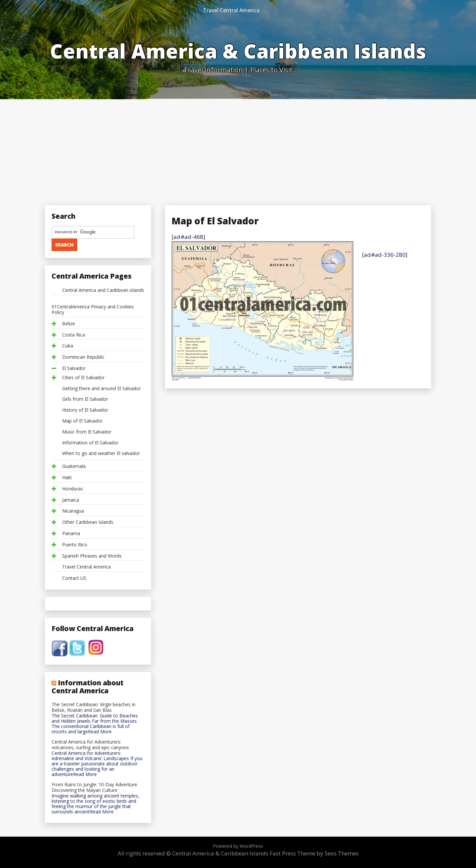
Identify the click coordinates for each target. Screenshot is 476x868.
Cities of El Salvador (83, 378)
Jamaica (71, 500)
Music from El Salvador (87, 432)
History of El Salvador (85, 410)
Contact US (74, 578)
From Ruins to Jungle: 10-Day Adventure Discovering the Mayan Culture (94, 788)
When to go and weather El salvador (101, 454)
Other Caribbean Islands (88, 522)
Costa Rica (74, 335)
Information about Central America (88, 687)
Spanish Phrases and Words (92, 556)
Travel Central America (231, 10)
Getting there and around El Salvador (101, 389)
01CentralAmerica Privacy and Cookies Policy (93, 310)
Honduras (73, 489)
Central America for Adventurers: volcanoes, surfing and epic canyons (90, 745)
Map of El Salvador (82, 421)
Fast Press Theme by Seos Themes (314, 853)
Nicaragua (73, 511)
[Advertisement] (238, 149)
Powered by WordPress (238, 846)
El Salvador (74, 368)
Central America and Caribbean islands (103, 290)
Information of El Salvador (90, 443)
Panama (71, 534)
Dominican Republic (83, 357)
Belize (69, 324)
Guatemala (74, 466)
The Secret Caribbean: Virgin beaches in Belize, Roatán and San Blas (94, 708)
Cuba (68, 346)
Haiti (67, 478)
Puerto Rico (75, 545)
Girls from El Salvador (85, 399)
